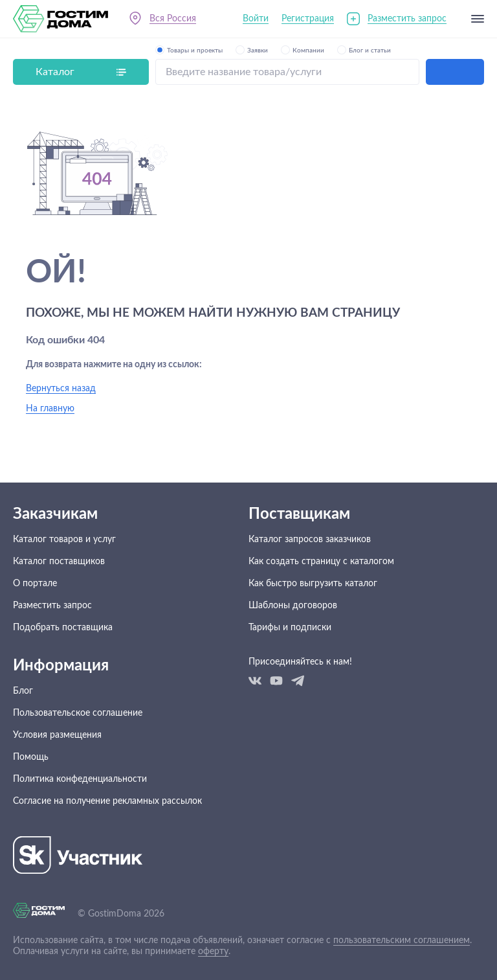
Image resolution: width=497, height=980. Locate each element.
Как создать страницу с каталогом (321, 562)
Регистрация (308, 19)
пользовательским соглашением (402, 940)
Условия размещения (57, 735)
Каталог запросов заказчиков (310, 540)
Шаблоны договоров (293, 606)
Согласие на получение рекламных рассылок (107, 801)
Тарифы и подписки (290, 628)
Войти (256, 19)
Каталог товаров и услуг (64, 540)
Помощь (31, 757)
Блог (23, 691)
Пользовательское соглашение (78, 713)
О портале (35, 584)
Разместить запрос (407, 19)
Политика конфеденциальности (80, 779)
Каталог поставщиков (59, 562)
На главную (50, 409)
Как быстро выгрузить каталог (313, 584)
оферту (213, 952)
